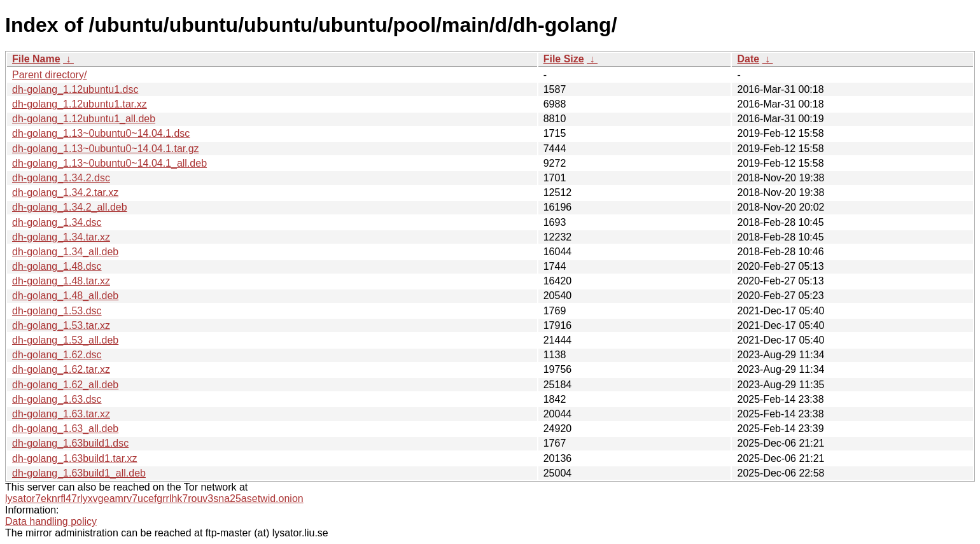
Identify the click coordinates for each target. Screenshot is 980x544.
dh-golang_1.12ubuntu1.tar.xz (80, 104)
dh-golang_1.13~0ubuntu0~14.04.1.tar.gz (106, 149)
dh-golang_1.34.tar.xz (61, 237)
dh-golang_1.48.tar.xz (61, 281)
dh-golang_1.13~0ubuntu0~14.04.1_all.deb (109, 163)
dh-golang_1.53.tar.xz (61, 325)
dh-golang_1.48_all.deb (65, 296)
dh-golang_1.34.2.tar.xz (65, 192)
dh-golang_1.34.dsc (57, 222)
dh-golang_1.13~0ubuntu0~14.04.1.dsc (101, 133)
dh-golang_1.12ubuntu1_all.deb (84, 119)
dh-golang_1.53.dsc (57, 311)
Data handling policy (51, 521)
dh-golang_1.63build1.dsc (70, 443)
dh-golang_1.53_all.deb (65, 340)
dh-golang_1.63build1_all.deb (79, 473)
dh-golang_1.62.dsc (57, 355)
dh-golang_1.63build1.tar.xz (75, 458)
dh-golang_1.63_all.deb (65, 429)
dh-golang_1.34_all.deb (65, 252)
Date (748, 59)
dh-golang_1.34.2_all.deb (70, 207)
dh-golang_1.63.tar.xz (61, 414)
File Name (36, 59)
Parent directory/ (49, 75)
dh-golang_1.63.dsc (57, 399)
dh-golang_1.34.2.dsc (61, 178)
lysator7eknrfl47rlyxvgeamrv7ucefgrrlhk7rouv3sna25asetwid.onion (154, 499)
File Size (564, 59)
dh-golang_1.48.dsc (57, 266)
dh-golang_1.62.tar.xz (61, 369)
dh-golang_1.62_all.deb (65, 385)
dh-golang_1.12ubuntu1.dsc (75, 89)
